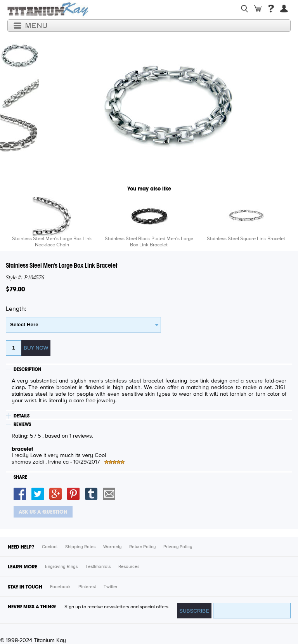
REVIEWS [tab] (22, 424)
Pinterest (87, 587)
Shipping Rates (80, 547)
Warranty (112, 547)
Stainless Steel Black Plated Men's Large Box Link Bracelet (149, 242)
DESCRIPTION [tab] (27, 369)
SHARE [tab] (20, 477)
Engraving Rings (61, 567)
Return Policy (142, 547)
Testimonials (98, 567)
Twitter (111, 587)
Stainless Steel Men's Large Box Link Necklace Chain (52, 242)
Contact (50, 547)
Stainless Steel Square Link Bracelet (246, 239)
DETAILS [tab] (22, 416)
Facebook (60, 587)
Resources (129, 567)
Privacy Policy (178, 547)
